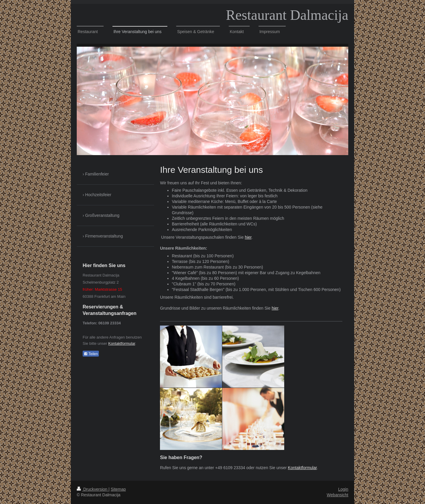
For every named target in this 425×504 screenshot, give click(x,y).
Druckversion (93, 489)
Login (343, 489)
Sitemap (118, 489)
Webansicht (337, 495)
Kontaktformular (302, 468)
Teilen (91, 354)
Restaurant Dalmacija (287, 15)
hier (248, 237)
